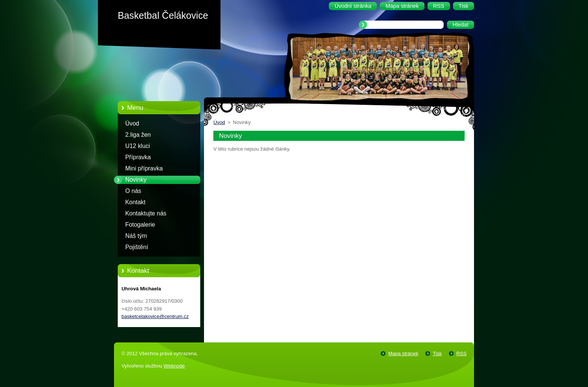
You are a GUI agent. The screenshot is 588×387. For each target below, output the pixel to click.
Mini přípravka (144, 168)
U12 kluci (137, 146)
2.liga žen (138, 135)
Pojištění (137, 247)
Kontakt (135, 202)
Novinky (136, 180)
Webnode (174, 366)
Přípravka (138, 157)
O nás (133, 191)
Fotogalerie (140, 225)
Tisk (437, 353)
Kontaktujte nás (146, 213)
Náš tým (136, 236)
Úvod (132, 123)
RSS (461, 353)
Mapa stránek (403, 353)
